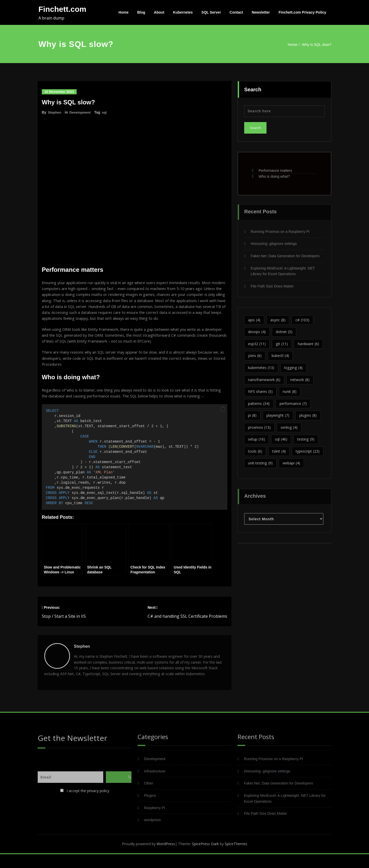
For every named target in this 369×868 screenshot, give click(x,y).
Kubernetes (183, 12)
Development (81, 112)
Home (124, 12)
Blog (141, 12)
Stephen (55, 112)
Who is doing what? (274, 174)
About (159, 12)
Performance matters (275, 168)
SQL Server (211, 12)
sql (107, 112)
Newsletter (261, 12)
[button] (223, 412)
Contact (236, 12)
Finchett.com (62, 9)
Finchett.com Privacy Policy (302, 12)
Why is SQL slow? (318, 44)
